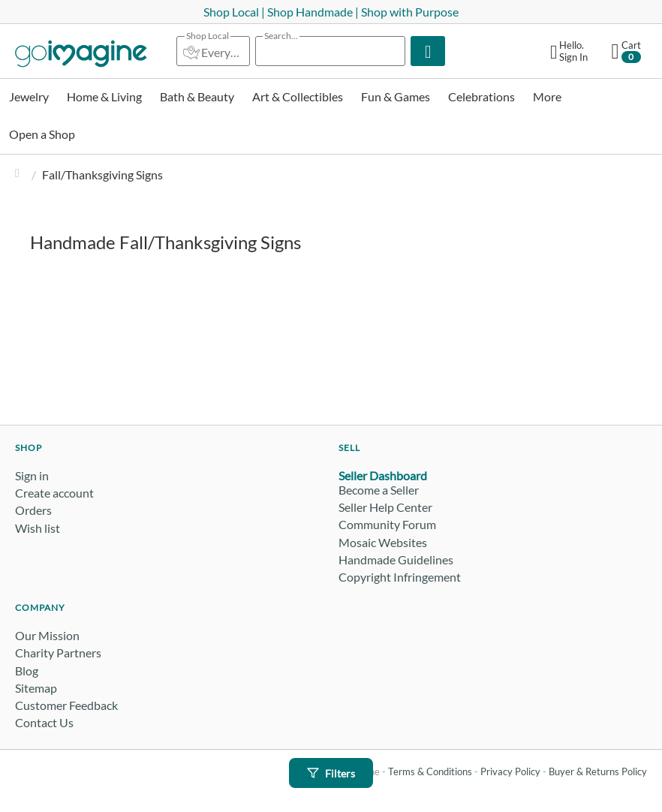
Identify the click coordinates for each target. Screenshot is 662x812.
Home (21, 174)
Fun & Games (396, 96)
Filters (331, 773)
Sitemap (36, 688)
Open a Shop (42, 134)
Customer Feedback (66, 705)
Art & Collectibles (298, 96)
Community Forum (387, 524)
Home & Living (104, 96)
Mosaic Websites (383, 542)
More (547, 96)
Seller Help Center (385, 507)
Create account (54, 493)
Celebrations (481, 96)
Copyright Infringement (400, 577)
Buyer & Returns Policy (598, 771)
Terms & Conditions (430, 771)
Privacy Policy (510, 771)
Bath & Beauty (197, 96)
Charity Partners (58, 653)
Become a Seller (379, 490)
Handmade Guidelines (396, 559)
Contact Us (44, 722)
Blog (27, 671)
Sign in (32, 475)
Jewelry (29, 96)
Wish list (38, 528)
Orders (33, 510)
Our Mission (47, 635)
